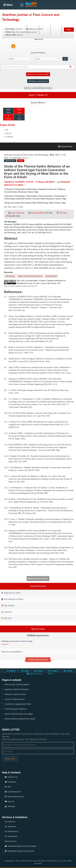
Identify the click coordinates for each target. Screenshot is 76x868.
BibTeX (8, 133)
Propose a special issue (38, 81)
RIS (7, 130)
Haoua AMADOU (46, 182)
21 (6, 531)
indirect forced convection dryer (30, 276)
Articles (30, 14)
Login (44, 29)
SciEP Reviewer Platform (16, 709)
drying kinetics (51, 276)
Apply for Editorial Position (17, 689)
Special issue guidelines (12, 652)
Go (65, 59)
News (23, 21)
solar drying (10, 276)
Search (33, 29)
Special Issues (44, 14)
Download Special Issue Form (19, 851)
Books (58, 14)
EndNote (9, 137)
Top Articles (8, 605)
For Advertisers (12, 831)
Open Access (11, 841)
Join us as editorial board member (38, 88)
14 (6, 456)
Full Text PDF (37, 213)
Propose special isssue (38, 660)
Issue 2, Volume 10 (38, 95)
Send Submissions (14, 797)
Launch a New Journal (15, 699)
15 (6, 468)
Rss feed (6, 618)
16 (6, 476)
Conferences (10, 21)
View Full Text (18, 213)
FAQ (8, 787)
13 (6, 445)
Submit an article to (38, 74)
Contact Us (11, 777)
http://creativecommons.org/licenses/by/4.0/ (21, 286)
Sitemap (10, 806)
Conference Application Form (18, 704)
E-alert (56, 29)
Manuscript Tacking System (17, 684)
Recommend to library (12, 599)
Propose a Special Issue (15, 694)
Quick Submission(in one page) (19, 714)
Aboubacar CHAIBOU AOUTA (19, 182)
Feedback (10, 782)
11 (6, 422)
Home (7, 14)
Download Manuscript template (21, 846)
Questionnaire (13, 792)
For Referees (10, 826)
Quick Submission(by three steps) (20, 719)
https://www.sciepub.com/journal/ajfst (24, 32)
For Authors (10, 822)
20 (6, 519)
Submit (69, 30)
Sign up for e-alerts (11, 593)
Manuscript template (38, 579)
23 (6, 559)
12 (6, 433)
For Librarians (11, 836)
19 (6, 508)
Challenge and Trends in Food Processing (17, 641)
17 (6, 488)
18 (6, 499)
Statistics (7, 612)
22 (6, 548)
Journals (18, 14)
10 (6, 413)
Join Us (10, 801)
